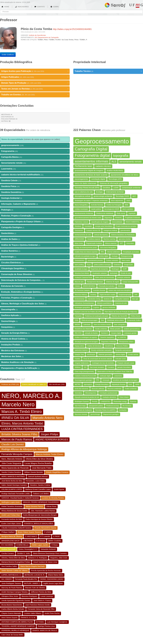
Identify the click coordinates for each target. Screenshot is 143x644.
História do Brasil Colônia (35, 339)
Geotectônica (35, 233)
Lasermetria (35, 169)
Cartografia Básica (35, 157)
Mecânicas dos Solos (35, 356)
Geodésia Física (35, 186)
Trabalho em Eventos (35, 95)
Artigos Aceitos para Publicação (35, 71)
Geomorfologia (35, 321)
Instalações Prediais (35, 345)
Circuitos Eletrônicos (35, 263)
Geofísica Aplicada (35, 315)
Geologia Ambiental (35, 198)
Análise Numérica (35, 251)
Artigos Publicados (35, 77)
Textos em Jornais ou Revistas (35, 89)
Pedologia (35, 210)
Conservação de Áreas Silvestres (35, 274)
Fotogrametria (35, 151)
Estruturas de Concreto (35, 286)
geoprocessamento (35, 145)
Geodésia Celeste (35, 181)
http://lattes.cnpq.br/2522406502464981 (72, 29)
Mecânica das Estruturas (35, 351)
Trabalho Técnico (108, 71)
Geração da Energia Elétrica (35, 333)
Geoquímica (35, 327)
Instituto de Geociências (37, 35)
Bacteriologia (35, 257)
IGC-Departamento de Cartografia (47, 37)
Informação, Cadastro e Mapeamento (35, 204)
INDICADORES (22, 7)
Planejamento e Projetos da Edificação (35, 368)
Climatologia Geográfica (35, 268)
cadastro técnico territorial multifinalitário (35, 175)
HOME (5, 7)
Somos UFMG (115, 5)
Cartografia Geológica (35, 227)
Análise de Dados (35, 239)
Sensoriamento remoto (35, 163)
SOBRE (55, 7)
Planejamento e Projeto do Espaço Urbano (35, 222)
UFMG (136, 6)
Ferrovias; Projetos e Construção (35, 298)
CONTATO (40, 7)
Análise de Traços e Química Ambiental (35, 245)
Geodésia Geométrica (35, 192)
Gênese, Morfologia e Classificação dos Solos (35, 304)
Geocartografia (35, 310)
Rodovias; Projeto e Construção (35, 216)
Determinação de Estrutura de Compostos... (35, 280)
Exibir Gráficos (8, 55)
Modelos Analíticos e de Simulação (35, 362)
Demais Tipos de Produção (35, 83)
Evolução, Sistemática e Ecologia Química (35, 292)
